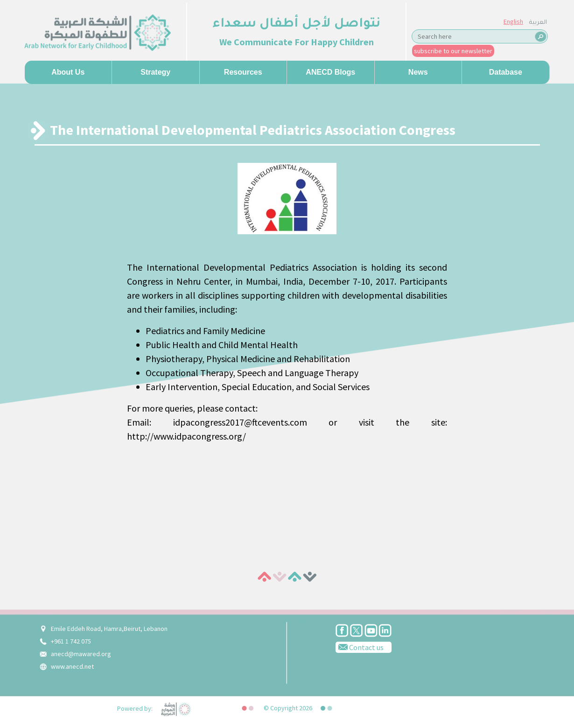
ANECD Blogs (330, 72)
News (418, 72)
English (513, 21)
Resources (243, 72)
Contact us (360, 647)
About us (68, 72)
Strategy (155, 72)
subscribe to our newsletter (453, 51)
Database (506, 72)
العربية (538, 23)
